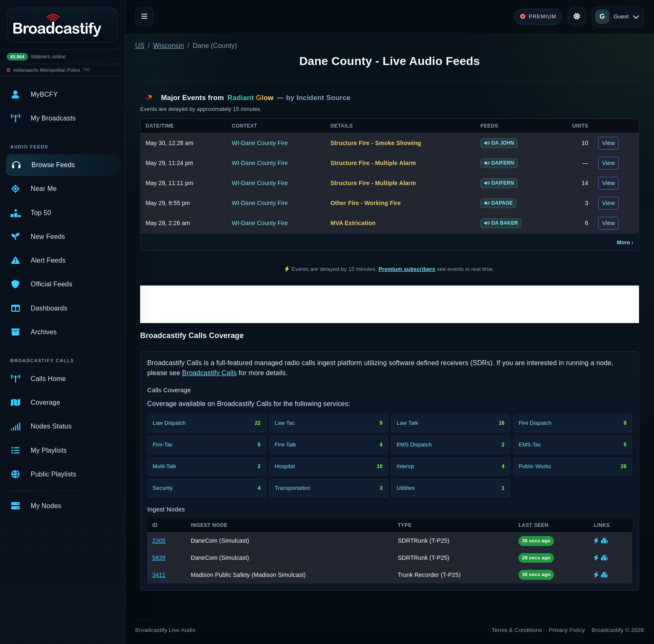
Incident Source (324, 98)
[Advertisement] (390, 304)
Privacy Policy (567, 630)
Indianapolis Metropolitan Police (47, 70)
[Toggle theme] (577, 17)
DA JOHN (499, 143)
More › (625, 242)
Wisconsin (169, 46)
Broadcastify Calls (210, 373)
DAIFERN (499, 163)
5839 (159, 558)
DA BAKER (501, 223)
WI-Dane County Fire (260, 143)
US (140, 46)
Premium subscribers (407, 269)
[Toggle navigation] (144, 17)
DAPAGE (499, 203)
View (608, 143)
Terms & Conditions (517, 630)
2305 (159, 541)
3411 (159, 575)
